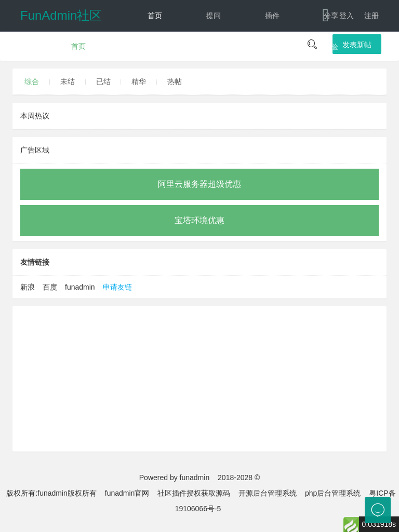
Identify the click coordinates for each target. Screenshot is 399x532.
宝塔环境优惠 (199, 220)
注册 (371, 16)
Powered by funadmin (174, 478)
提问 (214, 16)
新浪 (28, 287)
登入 (347, 16)
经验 (331, 47)
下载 (322, 78)
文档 (263, 78)
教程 (272, 47)
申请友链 (117, 287)
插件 (272, 16)
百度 (50, 287)
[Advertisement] (199, 379)
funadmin (80, 287)
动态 (155, 78)
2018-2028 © (239, 478)
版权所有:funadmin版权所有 (51, 493)
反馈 (214, 78)
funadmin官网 (127, 493)
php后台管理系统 (333, 493)
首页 (155, 16)
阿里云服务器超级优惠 (199, 184)
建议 (214, 47)
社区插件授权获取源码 (194, 493)
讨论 (155, 47)
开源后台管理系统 (268, 493)
